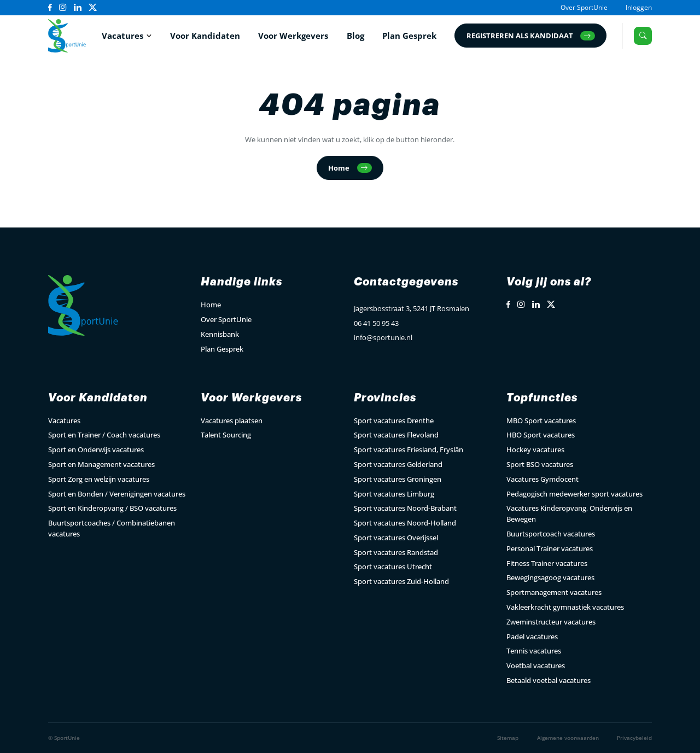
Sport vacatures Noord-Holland (405, 523)
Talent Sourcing (226, 435)
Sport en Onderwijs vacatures (96, 450)
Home (211, 305)
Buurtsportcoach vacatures (551, 534)
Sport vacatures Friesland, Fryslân (409, 450)
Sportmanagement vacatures (554, 592)
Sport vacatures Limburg (394, 494)
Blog (355, 36)
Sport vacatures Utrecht (393, 567)
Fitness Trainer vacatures (547, 563)
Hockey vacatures (535, 450)
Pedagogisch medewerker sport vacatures (574, 494)
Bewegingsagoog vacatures (550, 577)
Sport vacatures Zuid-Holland (401, 581)
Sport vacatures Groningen (398, 479)
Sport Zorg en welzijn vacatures (99, 479)
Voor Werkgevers (293, 36)
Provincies (385, 398)
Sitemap (508, 738)
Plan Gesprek (409, 36)
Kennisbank (220, 334)
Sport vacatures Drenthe (394, 421)
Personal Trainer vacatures (550, 548)
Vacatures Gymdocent (542, 479)
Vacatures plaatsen (232, 421)
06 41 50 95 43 (376, 323)
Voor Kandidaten (205, 36)
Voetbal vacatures (536, 666)
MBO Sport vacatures (541, 421)
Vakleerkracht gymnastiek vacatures (565, 607)
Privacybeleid (634, 738)
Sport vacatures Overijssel (396, 538)
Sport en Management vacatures (101, 464)
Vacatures (122, 36)
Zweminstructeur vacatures (551, 622)
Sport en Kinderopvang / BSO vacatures (112, 508)
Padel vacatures (532, 637)
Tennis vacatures (534, 651)
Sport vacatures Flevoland (396, 435)
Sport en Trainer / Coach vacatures (104, 435)
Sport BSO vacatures (540, 464)
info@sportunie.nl (383, 337)
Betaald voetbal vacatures (549, 680)
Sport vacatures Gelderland (398, 464)
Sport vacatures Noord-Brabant (405, 508)
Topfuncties (542, 398)
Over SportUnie (584, 7)
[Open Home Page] (67, 36)
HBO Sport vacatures (541, 435)
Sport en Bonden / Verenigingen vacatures (117, 494)
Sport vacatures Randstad (396, 552)
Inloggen (639, 7)
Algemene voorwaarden (568, 738)
